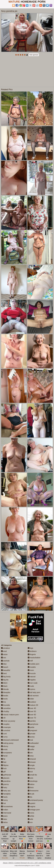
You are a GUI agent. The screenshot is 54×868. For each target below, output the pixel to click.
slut (30, 772)
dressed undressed (10, 740)
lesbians (32, 651)
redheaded (33, 743)
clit (3, 718)
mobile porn (34, 664)
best (4, 673)
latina (4, 822)
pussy (31, 737)
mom (31, 670)
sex (30, 753)
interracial (6, 813)
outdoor (32, 702)
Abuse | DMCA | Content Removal (15, 863)
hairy (4, 787)
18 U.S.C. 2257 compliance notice (39, 863)
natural (32, 677)
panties (32, 721)
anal (4, 651)
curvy (4, 737)
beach (5, 667)
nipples (32, 680)
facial (4, 756)
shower (32, 762)
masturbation (34, 658)
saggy (31, 746)
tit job (31, 794)
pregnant (32, 730)
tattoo (31, 784)
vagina (32, 807)
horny (4, 800)
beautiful (6, 670)
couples (5, 724)
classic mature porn (10, 715)
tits (30, 797)
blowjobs (6, 692)
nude (31, 686)
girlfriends (6, 775)
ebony (5, 746)
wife (30, 819)
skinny (31, 768)
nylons (31, 689)
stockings (33, 781)
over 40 (32, 708)
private (32, 734)
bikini (4, 683)
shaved (32, 759)
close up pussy (8, 721)
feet (4, 762)
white (31, 816)
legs (31, 648)
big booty (6, 677)
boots (4, 699)
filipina (5, 765)
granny (5, 784)
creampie (6, 727)
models (32, 667)
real (30, 740)
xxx (30, 822)
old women (33, 696)
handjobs (6, 794)
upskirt (32, 803)
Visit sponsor (34, 55)
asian (4, 654)
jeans (4, 816)
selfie (31, 749)
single (31, 765)
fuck (4, 768)
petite (31, 727)
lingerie (32, 654)
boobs (5, 696)
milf (30, 661)
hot (3, 803)
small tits (32, 775)
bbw (4, 664)
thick (31, 787)
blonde (5, 689)
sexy (31, 756)
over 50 (32, 711)
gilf (3, 772)
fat (3, 759)
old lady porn (34, 692)
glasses (5, 778)
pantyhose (33, 724)
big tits (5, 680)
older (31, 699)
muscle (32, 673)
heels (4, 797)
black (4, 686)
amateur (5, 648)
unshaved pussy (35, 800)
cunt (4, 734)
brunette (5, 705)
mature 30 (33, 705)
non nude (33, 683)
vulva (31, 813)
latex (4, 819)
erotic (4, 749)
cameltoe (6, 708)
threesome (33, 791)
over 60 (32, 715)
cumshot (6, 730)
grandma (6, 781)
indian (5, 810)
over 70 (32, 718)
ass (4, 658)
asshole (5, 661)
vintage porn (34, 810)
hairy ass (6, 791)
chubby (5, 711)
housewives (7, 807)
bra (4, 702)
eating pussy (7, 743)
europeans (6, 753)
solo (31, 778)
